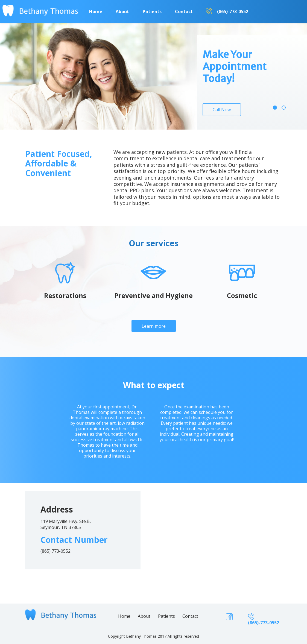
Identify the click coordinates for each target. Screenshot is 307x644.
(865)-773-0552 (233, 11)
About (122, 11)
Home (96, 11)
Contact (184, 11)
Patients (152, 11)
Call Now (222, 110)
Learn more (154, 326)
